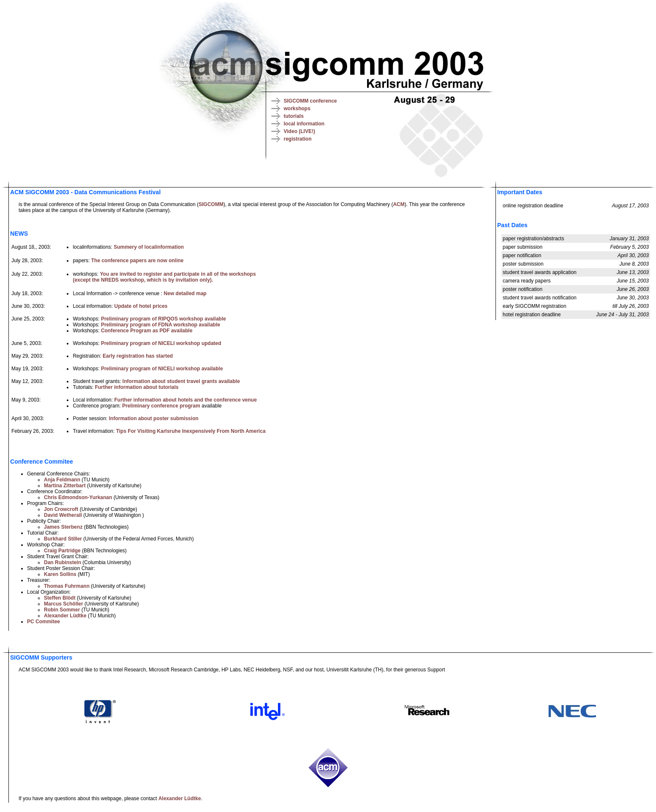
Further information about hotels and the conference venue (185, 400)
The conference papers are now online (137, 261)
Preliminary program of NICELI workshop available (162, 369)
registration (298, 139)
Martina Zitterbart (65, 486)
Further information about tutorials (137, 387)
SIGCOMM (211, 204)
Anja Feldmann (62, 480)
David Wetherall (63, 515)
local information (304, 124)
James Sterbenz (63, 527)
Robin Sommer (62, 610)
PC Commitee (44, 622)
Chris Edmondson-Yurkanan (78, 497)
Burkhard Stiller (63, 539)
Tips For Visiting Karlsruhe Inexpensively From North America (191, 431)
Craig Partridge (62, 551)
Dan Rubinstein (63, 562)
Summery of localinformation (149, 247)
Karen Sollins (60, 574)
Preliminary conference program (161, 406)
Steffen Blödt (60, 598)
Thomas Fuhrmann (67, 586)
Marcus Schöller (64, 604)
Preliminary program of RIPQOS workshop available (163, 319)
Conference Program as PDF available (147, 331)
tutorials (294, 116)
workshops (297, 109)
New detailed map (185, 293)
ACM (399, 204)
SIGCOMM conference (310, 101)
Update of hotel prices (141, 306)
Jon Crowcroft (61, 509)
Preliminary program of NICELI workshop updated (161, 343)
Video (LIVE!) (299, 131)
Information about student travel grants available (181, 381)
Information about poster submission (154, 418)
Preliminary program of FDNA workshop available (161, 325)
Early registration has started (138, 356)
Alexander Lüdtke (65, 616)
